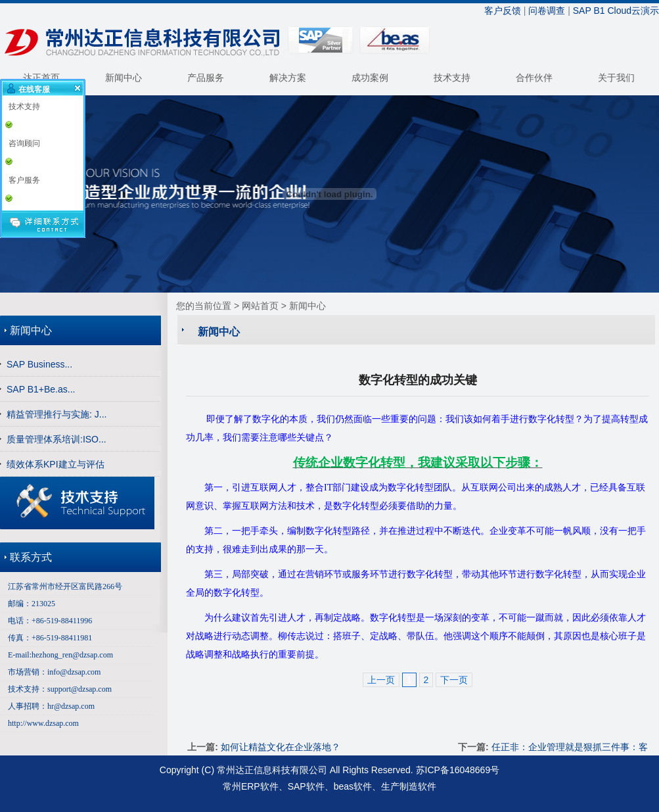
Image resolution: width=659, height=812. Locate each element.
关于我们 (616, 78)
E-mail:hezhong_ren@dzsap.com (60, 655)
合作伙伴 (534, 78)
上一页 (381, 680)
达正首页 (41, 78)
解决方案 (288, 78)
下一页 (454, 680)
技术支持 (452, 78)
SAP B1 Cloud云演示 (616, 11)
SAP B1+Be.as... (41, 389)
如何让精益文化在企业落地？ (281, 747)
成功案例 (370, 78)
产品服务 (206, 78)
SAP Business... (39, 364)
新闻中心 (124, 78)
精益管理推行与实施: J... (57, 414)
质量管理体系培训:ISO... (57, 439)
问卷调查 (547, 11)
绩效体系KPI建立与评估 (56, 464)
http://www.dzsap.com (43, 723)
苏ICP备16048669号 (458, 770)
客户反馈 (503, 11)
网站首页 (260, 306)
